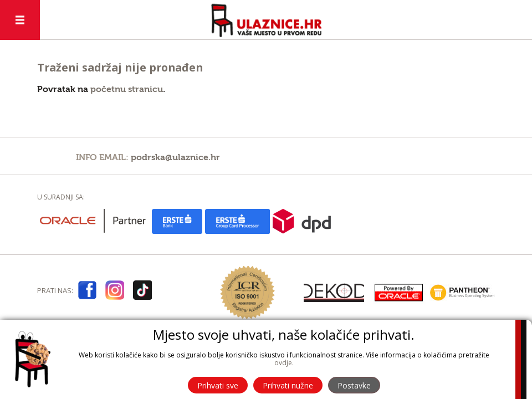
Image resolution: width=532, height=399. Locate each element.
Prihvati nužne (288, 385)
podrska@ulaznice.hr (175, 157)
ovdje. (284, 363)
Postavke (354, 385)
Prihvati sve (218, 385)
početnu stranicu (127, 89)
